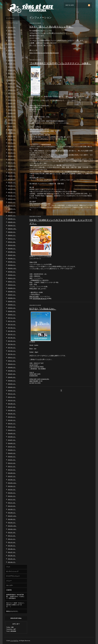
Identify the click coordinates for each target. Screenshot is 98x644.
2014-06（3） (12, 443)
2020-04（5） (12, 225)
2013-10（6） (12, 470)
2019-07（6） (12, 255)
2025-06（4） (12, 50)
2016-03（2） (12, 384)
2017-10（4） (12, 324)
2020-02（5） (12, 232)
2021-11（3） (12, 163)
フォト (8, 567)
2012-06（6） (12, 519)
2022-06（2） (12, 140)
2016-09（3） (12, 367)
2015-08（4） (12, 404)
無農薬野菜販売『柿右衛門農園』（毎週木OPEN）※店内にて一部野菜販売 (15, 596)
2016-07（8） (12, 374)
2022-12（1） (12, 123)
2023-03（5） (12, 116)
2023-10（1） (12, 100)
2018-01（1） (12, 314)
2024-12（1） (12, 67)
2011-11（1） (12, 539)
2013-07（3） (12, 476)
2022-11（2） (12, 126)
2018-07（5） (12, 295)
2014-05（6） (12, 447)
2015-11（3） (12, 397)
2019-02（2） (12, 272)
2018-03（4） (12, 308)
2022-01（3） (12, 156)
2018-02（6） (12, 311)
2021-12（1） (12, 159)
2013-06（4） (12, 480)
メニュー (9, 581)
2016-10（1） (12, 364)
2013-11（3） (12, 466)
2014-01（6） (12, 460)
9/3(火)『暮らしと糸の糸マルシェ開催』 (51, 27)
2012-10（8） (12, 506)
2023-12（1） (12, 93)
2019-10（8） (12, 245)
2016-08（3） (12, 371)
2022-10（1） (12, 130)
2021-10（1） (12, 166)
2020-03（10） (12, 229)
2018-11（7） (12, 281)
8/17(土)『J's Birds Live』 (43, 309)
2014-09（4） (12, 433)
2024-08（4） (12, 80)
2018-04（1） (12, 305)
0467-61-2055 (34, 129)
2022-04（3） (12, 146)
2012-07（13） (12, 516)
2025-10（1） (12, 37)
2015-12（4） (12, 394)
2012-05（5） (12, 522)
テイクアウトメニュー (13, 576)
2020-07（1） (12, 215)
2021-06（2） (12, 179)
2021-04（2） (12, 186)
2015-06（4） (12, 410)
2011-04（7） (12, 562)
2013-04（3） (12, 486)
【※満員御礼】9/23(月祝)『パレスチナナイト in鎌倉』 (60, 63)
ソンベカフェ (14, 641)
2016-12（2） (12, 357)
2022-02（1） (12, 153)
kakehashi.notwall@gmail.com (39, 131)
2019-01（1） (12, 275)
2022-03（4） (12, 149)
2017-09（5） (12, 328)
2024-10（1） (12, 73)
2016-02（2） (12, 387)
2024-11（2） (12, 70)
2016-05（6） (12, 377)
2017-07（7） (12, 334)
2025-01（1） (12, 64)
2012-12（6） (12, 499)
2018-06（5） (12, 298)
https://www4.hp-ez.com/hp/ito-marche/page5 (44, 53)
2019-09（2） (12, 248)
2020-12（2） (12, 199)
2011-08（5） (12, 549)
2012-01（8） (12, 532)
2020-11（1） (12, 202)
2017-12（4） (12, 318)
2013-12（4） (12, 463)
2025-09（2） (12, 40)
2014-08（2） (12, 437)
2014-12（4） (12, 427)
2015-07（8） (12, 407)
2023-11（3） (12, 97)
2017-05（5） (12, 341)
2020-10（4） (12, 206)
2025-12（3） (12, 34)
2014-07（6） (12, 440)
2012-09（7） (12, 509)
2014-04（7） (12, 450)
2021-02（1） (12, 192)
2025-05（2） (12, 54)
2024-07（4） (12, 83)
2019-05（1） (12, 262)
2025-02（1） (12, 60)
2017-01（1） (12, 354)
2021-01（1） (12, 196)
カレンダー (10, 585)
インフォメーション (12, 23)
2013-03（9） (12, 489)
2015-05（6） (12, 414)
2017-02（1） (12, 351)
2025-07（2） (12, 47)
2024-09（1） (12, 77)
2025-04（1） (12, 57)
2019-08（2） (12, 252)
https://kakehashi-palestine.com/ (40, 204)
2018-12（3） (12, 278)
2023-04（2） (12, 113)
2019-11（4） (12, 242)
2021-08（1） (12, 173)
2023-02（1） (12, 120)
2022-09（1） (12, 133)
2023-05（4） (12, 110)
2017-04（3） (12, 344)
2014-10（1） (12, 430)
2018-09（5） (12, 288)
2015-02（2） (12, 420)
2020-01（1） (12, 235)
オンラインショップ (12, 571)
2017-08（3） (12, 331)
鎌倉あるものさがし (12, 611)
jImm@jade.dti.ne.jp (39, 299)
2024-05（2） (12, 87)
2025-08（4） (12, 44)
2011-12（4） (12, 536)
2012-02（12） (12, 529)
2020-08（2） (12, 212)
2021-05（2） (12, 182)
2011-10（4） (12, 542)
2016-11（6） (12, 361)
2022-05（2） (12, 143)
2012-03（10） (12, 526)
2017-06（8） (12, 338)
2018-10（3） (12, 285)
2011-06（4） (12, 555)
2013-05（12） (12, 483)
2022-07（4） (12, 136)
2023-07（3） (12, 103)
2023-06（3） (12, 106)
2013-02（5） (12, 493)
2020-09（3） (12, 209)
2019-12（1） (12, 239)
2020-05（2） (12, 222)
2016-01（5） (12, 390)
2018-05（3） (12, 301)
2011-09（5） (12, 546)
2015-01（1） (12, 423)
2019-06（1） (12, 258)
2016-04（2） (12, 381)
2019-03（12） (12, 268)
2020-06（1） (12, 219)
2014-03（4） (12, 453)
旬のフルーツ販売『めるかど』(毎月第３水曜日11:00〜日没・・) (16, 605)
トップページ (10, 18)
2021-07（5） (12, 176)
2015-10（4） (12, 400)
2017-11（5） (12, 321)
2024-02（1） (12, 90)
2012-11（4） (12, 503)
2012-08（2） (12, 513)
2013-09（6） (12, 473)
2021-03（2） (12, 189)
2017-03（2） (12, 347)
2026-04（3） (12, 27)
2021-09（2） (12, 169)
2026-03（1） (12, 31)
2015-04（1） (12, 417)
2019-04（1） (12, 265)
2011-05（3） (12, 559)
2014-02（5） (12, 456)
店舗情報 (9, 590)
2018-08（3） (12, 291)
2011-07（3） (12, 552)
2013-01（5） (12, 496)
